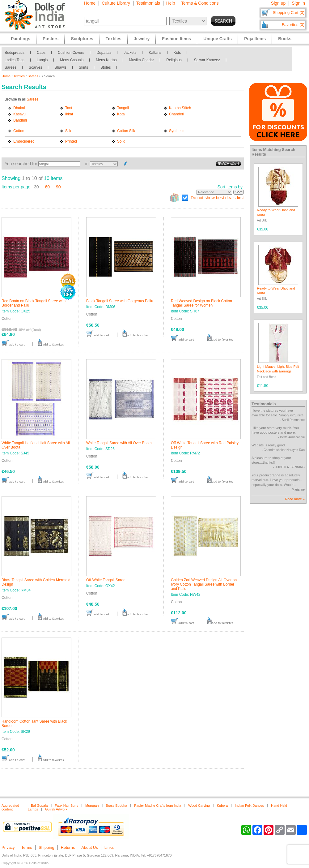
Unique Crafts (218, 39)
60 (48, 187)
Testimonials (148, 3)
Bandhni (20, 120)
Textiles (19, 76)
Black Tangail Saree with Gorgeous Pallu (120, 301)
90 (58, 187)
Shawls (60, 67)
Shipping (47, 847)
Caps (41, 53)
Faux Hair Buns (66, 806)
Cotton (19, 131)
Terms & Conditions (200, 3)
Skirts (83, 67)
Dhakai (19, 108)
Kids (177, 53)
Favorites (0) (293, 25)
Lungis (42, 60)
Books (285, 39)
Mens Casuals (72, 60)
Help (171, 3)
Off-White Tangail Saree (106, 580)
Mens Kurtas (106, 60)
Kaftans (155, 53)
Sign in (298, 3)
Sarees (11, 67)
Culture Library (116, 3)
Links (109, 847)
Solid (121, 141)
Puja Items (255, 39)
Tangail (123, 108)
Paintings (21, 39)
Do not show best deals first (217, 198)
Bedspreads (15, 53)
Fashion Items (176, 39)
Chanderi (177, 114)
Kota (121, 114)
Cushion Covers (71, 53)
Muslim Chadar (142, 60)
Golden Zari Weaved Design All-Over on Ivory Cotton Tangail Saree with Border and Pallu (204, 584)
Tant (69, 108)
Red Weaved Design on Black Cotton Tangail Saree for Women (201, 303)
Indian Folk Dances (249, 806)
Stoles (106, 67)
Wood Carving (199, 806)
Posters (51, 39)
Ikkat (69, 114)
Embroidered (24, 141)
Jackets (130, 53)
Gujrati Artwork (56, 809)
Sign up (278, 3)
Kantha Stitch (180, 108)
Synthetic (177, 131)
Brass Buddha (116, 806)
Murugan (92, 806)
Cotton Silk (126, 131)
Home (90, 3)
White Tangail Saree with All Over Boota (119, 443)
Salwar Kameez (207, 60)
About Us (89, 847)
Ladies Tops (15, 60)
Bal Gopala (39, 806)
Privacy (8, 847)
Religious (174, 60)
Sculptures (82, 39)
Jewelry (142, 39)
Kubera (222, 806)
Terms (27, 847)
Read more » (295, 499)
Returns (68, 847)
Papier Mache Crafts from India (158, 806)
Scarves (35, 67)
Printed (71, 141)
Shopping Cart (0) (288, 13)
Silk (68, 131)
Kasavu (19, 114)
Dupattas (104, 53)
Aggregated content (10, 807)
